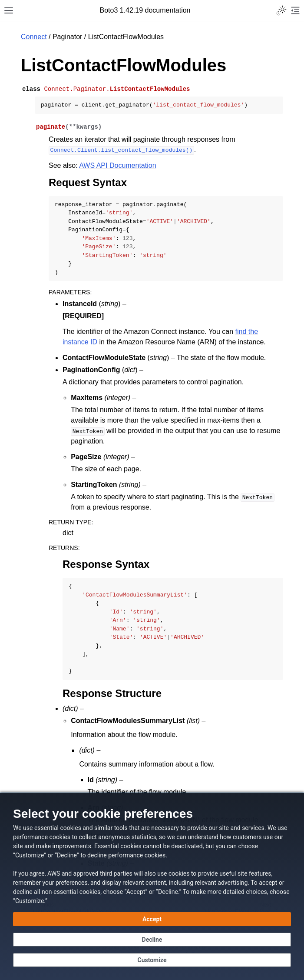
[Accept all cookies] (152, 919)
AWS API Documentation (117, 165)
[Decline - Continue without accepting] (152, 940)
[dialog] (152, 886)
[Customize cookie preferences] (152, 960)
